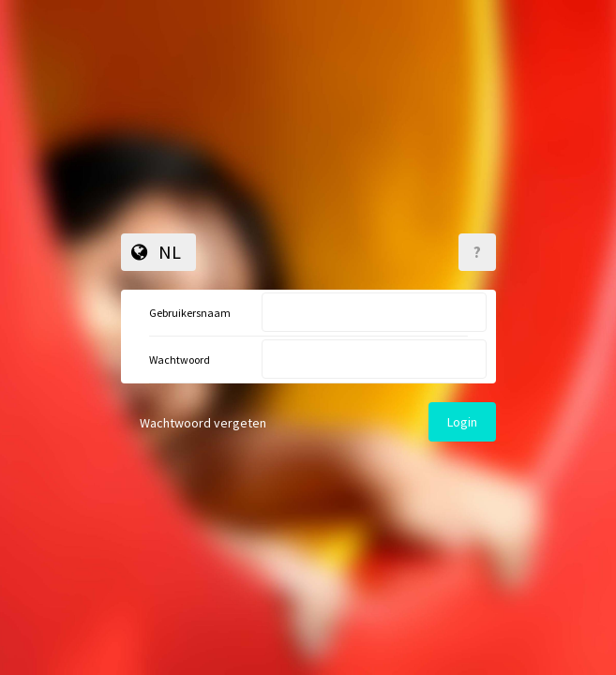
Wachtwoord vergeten (203, 423)
